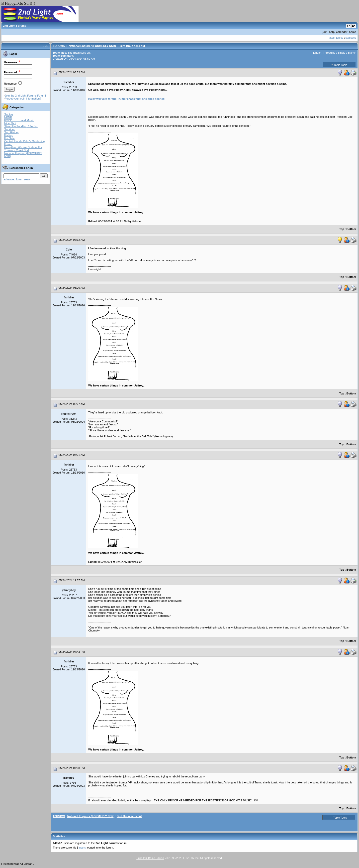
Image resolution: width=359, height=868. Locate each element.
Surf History (11, 132)
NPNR (8, 117)
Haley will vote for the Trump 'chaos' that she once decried (126, 99)
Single (341, 53)
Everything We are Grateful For (23, 147)
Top (342, 229)
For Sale (9, 138)
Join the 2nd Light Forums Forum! (25, 96)
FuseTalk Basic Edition (150, 858)
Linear (317, 53)
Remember (11, 84)
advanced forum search (18, 179)
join (325, 32)
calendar (342, 32)
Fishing (9, 135)
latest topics (336, 38)
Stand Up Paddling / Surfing (21, 126)
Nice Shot (10, 123)
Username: (11, 62)
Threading (329, 53)
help (332, 32)
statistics (351, 38)
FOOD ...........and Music (19, 120)
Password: (11, 72)
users (82, 848)
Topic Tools (339, 65)
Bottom (351, 229)
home (353, 32)
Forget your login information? (23, 99)
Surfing (9, 114)
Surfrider (9, 129)
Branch (352, 53)
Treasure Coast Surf (17, 150)
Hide (45, 46)
